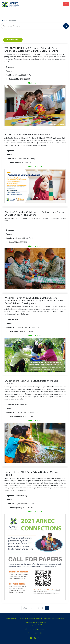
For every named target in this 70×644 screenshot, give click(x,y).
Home (4, 20)
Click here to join (35, 83)
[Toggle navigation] (66, 4)
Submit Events (13, 40)
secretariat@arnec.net (37, 629)
